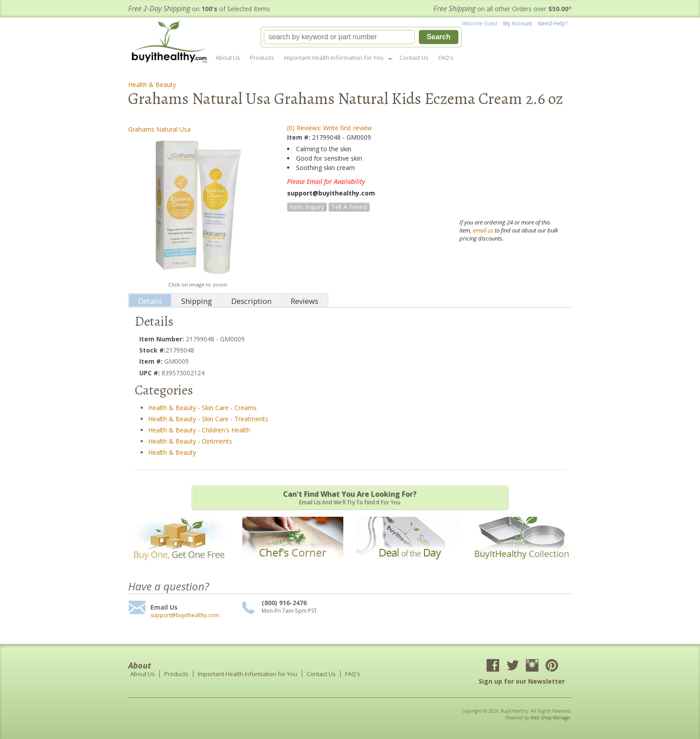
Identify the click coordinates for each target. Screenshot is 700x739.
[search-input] (339, 37)
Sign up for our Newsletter (522, 681)
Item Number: (162, 339)
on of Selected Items (199, 9)
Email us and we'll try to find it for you (350, 498)
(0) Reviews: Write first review (329, 128)
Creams (246, 408)
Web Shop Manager (550, 718)
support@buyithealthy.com (185, 615)
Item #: (300, 137)
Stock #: (152, 350)
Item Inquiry (307, 207)
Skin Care (215, 408)
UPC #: (150, 373)
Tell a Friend (349, 207)
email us (483, 230)
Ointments (217, 441)
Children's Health (226, 430)
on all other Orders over (503, 9)
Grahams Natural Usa (159, 129)
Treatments (251, 419)
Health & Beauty (152, 85)
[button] (361, 37)
